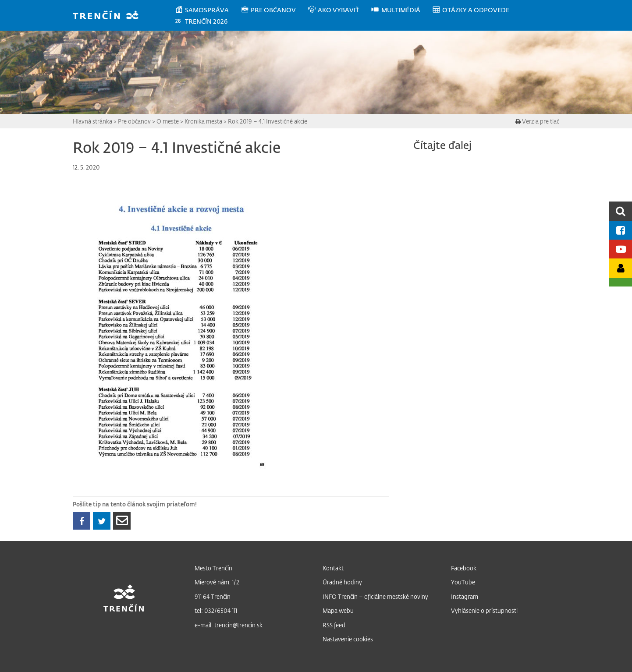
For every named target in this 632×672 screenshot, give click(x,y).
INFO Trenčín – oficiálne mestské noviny (375, 596)
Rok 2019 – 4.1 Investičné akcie (268, 121)
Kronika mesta (203, 121)
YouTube (463, 582)
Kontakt (333, 568)
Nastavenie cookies (348, 639)
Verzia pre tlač (537, 121)
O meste (168, 121)
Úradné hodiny (342, 582)
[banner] (110, 16)
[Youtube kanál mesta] (621, 249)
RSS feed (334, 625)
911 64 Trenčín (213, 596)
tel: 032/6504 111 (216, 610)
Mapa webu (338, 610)
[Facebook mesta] (621, 230)
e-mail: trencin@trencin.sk (229, 625)
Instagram (465, 596)
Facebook (464, 568)
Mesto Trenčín (213, 568)
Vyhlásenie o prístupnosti (484, 610)
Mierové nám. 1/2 (217, 582)
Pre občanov (134, 121)
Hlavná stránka (92, 121)
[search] (621, 211)
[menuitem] (208, 10)
